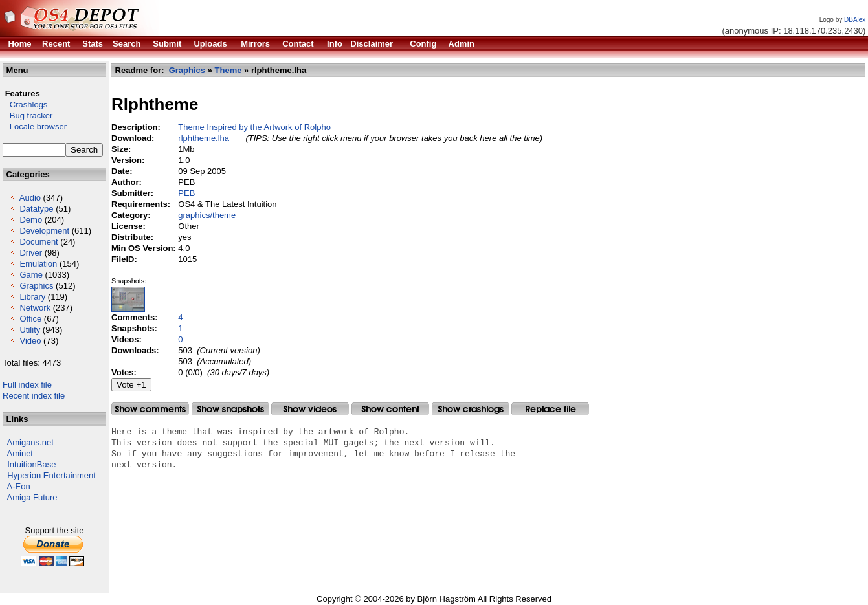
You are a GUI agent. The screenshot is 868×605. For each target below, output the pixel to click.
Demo (31, 220)
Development (44, 231)
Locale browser (35, 126)
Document (39, 242)
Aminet (20, 453)
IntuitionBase (31, 464)
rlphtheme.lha (204, 138)
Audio (30, 198)
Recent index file (34, 396)
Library (32, 297)
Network (35, 308)
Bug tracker (28, 115)
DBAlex (855, 20)
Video (30, 341)
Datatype (36, 209)
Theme (228, 70)
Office (30, 319)
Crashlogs (25, 104)
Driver (31, 253)
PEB (186, 193)
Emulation (38, 264)
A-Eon (19, 486)
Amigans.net (30, 442)
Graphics (36, 286)
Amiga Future (32, 497)
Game (31, 275)
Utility (30, 330)
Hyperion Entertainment (51, 475)
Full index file (27, 385)
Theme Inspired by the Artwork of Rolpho (254, 127)
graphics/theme (207, 215)
